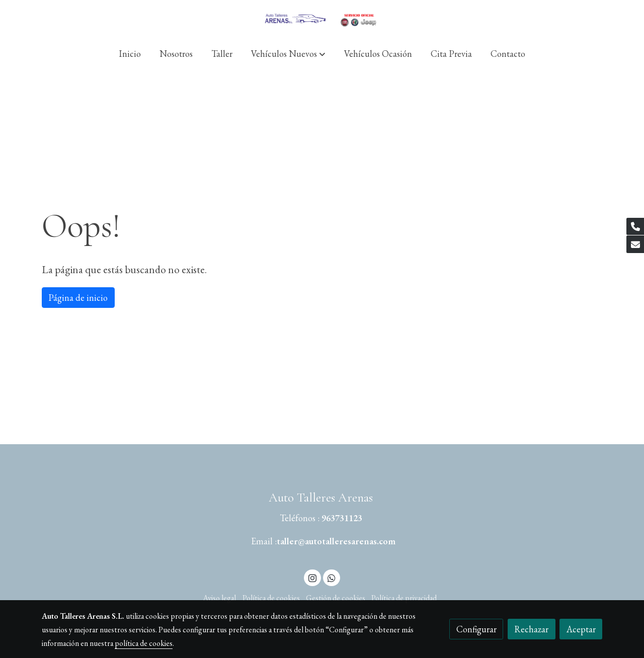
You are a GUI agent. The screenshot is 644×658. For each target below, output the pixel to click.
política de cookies (144, 643)
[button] (288, 54)
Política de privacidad (404, 598)
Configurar (476, 629)
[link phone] (635, 227)
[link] (322, 19)
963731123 (342, 518)
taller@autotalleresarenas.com (336, 541)
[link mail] (635, 244)
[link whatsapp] (331, 578)
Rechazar (531, 629)
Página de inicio (78, 298)
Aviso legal (219, 598)
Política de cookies (271, 598)
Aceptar (581, 629)
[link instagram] (313, 578)
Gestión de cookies (336, 598)
